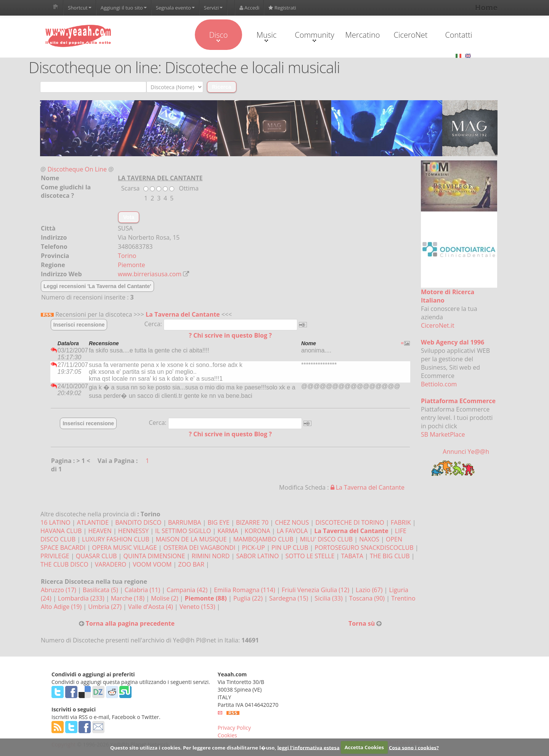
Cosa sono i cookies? (414, 747)
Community (314, 36)
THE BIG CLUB (390, 556)
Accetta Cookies (364, 747)
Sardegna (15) (289, 598)
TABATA (352, 556)
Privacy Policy (234, 728)
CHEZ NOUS (292, 522)
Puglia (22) (249, 598)
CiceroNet (410, 35)
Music (266, 36)
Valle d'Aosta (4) (151, 607)
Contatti (458, 35)
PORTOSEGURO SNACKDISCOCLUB (364, 548)
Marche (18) (128, 598)
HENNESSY (133, 531)
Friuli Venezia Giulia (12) (316, 590)
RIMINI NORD (210, 556)
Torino (127, 256)
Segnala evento (175, 8)
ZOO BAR (191, 564)
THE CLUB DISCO (64, 564)
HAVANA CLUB (61, 531)
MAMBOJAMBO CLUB (263, 539)
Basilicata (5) (101, 590)
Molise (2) (165, 598)
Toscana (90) (368, 598)
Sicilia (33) (329, 598)
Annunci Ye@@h (466, 452)
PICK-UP (254, 548)
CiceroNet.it (438, 325)
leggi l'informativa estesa (308, 747)
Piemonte (132, 265)
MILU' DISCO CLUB (327, 539)
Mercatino (363, 35)
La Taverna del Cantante (183, 314)
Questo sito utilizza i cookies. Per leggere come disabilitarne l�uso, (193, 747)
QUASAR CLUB (96, 556)
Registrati (282, 8)
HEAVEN (100, 531)
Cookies (227, 735)
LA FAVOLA (292, 531)
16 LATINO (55, 522)
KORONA (258, 531)
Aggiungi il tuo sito (124, 8)
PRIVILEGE (55, 556)
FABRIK (401, 522)
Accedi (250, 8)
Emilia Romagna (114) (245, 590)
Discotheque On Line (77, 169)
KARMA (228, 531)
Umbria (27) (106, 607)
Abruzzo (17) (59, 590)
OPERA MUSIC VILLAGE (124, 548)
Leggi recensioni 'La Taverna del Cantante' (97, 286)
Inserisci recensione (79, 325)
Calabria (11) (143, 590)
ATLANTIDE (93, 522)
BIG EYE (218, 522)
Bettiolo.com (439, 384)
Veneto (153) (198, 607)
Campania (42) (188, 590)
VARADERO (111, 564)
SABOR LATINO (257, 556)
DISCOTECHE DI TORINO (350, 522)
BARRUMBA (185, 522)
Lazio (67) (370, 590)
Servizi (213, 8)
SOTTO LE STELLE (310, 556)
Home (486, 7)
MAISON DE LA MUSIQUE (191, 539)
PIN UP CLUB (290, 548)
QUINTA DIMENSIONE (154, 556)
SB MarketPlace (443, 434)
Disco (218, 36)
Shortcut (80, 8)
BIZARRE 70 (252, 522)
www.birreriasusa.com (150, 274)
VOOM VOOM (152, 564)
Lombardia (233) (82, 598)
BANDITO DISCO (138, 522)
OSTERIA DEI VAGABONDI (199, 548)
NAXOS (369, 539)
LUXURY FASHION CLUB (116, 539)
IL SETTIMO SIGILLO (183, 531)
